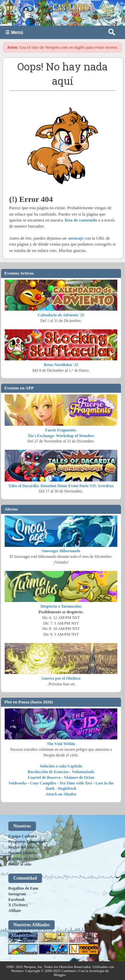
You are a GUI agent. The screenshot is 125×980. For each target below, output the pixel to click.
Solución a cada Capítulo (61, 766)
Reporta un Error (23, 859)
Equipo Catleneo (23, 836)
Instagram (17, 894)
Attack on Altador (61, 794)
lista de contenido (81, 220)
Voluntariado (83, 772)
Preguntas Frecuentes (27, 842)
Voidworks (17, 783)
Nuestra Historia (23, 853)
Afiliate (15, 911)
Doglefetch (67, 788)
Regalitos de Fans (23, 888)
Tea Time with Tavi (76, 783)
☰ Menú (14, 32)
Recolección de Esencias (48, 772)
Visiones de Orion (79, 777)
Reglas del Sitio (21, 847)
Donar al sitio (20, 864)
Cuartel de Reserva (44, 777)
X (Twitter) (18, 905)
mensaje (76, 238)
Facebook (16, 900)
